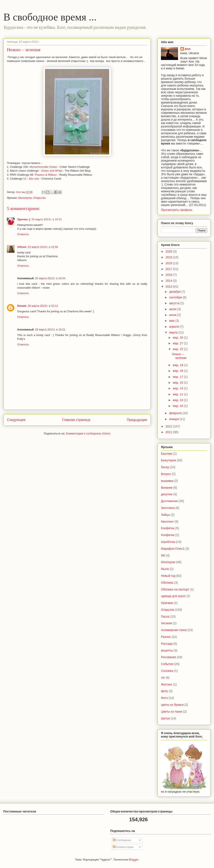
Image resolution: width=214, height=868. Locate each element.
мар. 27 (178, 343)
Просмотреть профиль (177, 210)
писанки (166, 623)
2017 (169, 269)
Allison (22, 247)
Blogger (134, 860)
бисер (165, 467)
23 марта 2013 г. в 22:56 (43, 247)
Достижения (169, 501)
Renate (22, 306)
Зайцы (165, 515)
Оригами (167, 603)
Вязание (167, 488)
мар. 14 (178, 388)
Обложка (167, 583)
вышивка (167, 481)
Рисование (169, 657)
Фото (164, 698)
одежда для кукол (173, 596)
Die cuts (34, 179)
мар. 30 (178, 338)
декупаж (167, 494)
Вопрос (166, 474)
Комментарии (123, 847)
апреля (174, 327)
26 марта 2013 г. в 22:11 (43, 306)
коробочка (168, 542)
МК (163, 555)
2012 (169, 426)
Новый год (168, 576)
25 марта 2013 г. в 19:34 (50, 278)
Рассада (167, 644)
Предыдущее (137, 420)
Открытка (39, 198)
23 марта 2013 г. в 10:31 (47, 219)
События (167, 664)
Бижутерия (169, 460)
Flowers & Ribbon (46, 175)
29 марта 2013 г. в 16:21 (50, 330)
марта (174, 332)
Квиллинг (167, 522)
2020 (169, 251)
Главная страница (76, 420)
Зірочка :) (24, 219)
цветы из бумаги (172, 705)
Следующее (16, 420)
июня (173, 315)
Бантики (167, 454)
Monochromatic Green (43, 167)
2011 (169, 432)
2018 (169, 263)
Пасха (165, 617)
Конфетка (168, 528)
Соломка (167, 671)
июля (173, 309)
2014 (169, 281)
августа (175, 303)
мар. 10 (178, 400)
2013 (169, 286)
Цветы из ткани (172, 712)
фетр (164, 691)
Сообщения (122, 840)
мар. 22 (178, 349)
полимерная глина (174, 630)
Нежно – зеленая (179, 356)
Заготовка (168, 508)
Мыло (165, 569)
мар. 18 (178, 371)
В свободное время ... (50, 17)
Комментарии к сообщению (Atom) (88, 433)
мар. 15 (178, 383)
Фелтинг (167, 684)
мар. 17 (178, 377)
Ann (188, 49)
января (174, 419)
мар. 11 (178, 394)
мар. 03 (178, 406)
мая (172, 321)
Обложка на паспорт (175, 589)
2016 (169, 275)
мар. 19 (178, 365)
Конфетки (168, 535)
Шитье (165, 718)
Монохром (25, 198)
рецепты (167, 650)
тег (163, 678)
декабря (175, 292)
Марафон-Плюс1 (173, 549)
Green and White (51, 171)
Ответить (23, 234)
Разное (166, 637)
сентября (176, 297)
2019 (169, 257)
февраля (176, 413)
